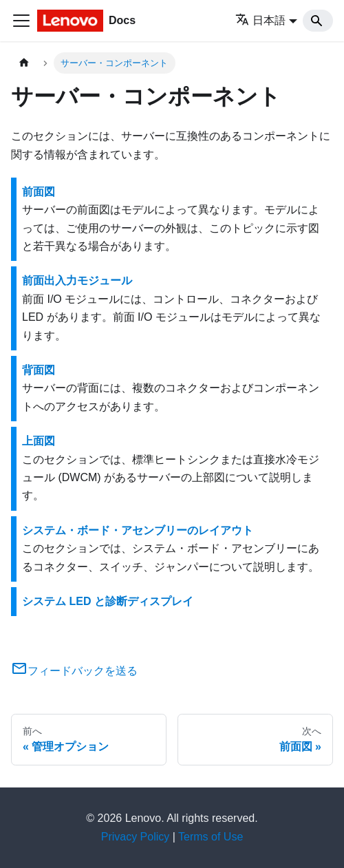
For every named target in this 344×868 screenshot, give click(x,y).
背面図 (39, 370)
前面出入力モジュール (77, 280)
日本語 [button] (260, 20)
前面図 (39, 192)
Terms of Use (211, 837)
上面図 (39, 441)
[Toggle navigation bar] (21, 21)
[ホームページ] (24, 63)
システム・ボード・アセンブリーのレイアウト (138, 530)
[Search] (318, 21)
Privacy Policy (136, 837)
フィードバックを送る (74, 671)
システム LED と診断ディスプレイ (108, 601)
